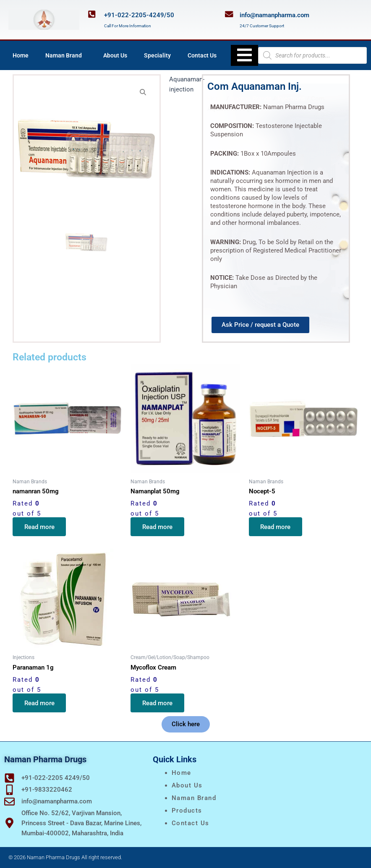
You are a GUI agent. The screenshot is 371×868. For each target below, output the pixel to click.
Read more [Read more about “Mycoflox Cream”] (157, 703)
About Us (115, 55)
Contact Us (202, 55)
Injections (291, 99)
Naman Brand (66, 55)
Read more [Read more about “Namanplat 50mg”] (157, 527)
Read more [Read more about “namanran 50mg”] (39, 527)
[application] (85, 55)
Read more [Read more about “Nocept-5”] (276, 527)
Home (21, 55)
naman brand (194, 798)
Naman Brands (251, 99)
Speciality (157, 55)
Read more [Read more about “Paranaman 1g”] (39, 703)
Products (187, 811)
